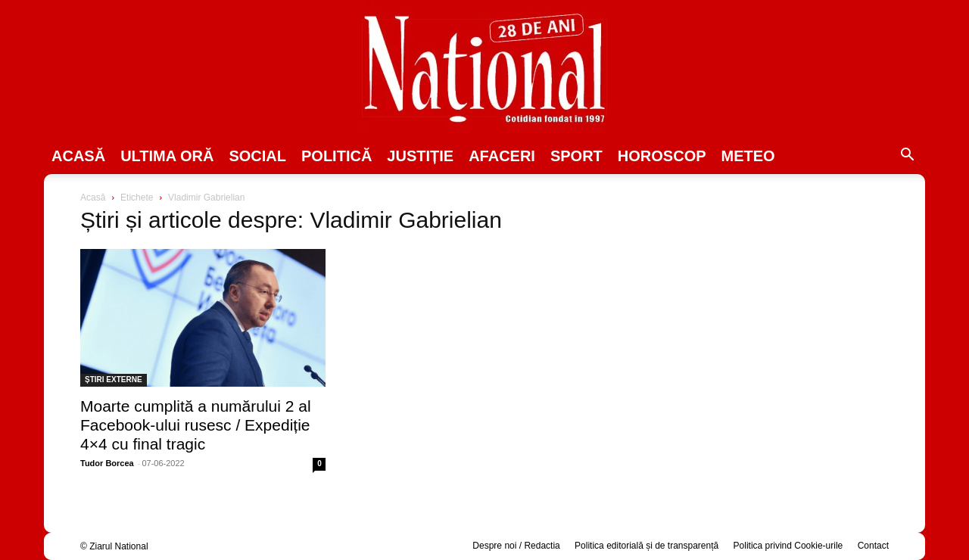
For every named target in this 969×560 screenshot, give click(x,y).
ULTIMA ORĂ (167, 156)
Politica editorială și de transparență (647, 546)
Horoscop (662, 156)
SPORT (576, 156)
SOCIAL (257, 156)
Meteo (748, 156)
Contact (873, 546)
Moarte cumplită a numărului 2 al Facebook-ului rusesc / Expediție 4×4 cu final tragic (196, 425)
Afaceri (502, 156)
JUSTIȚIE (420, 156)
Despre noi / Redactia (516, 546)
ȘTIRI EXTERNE (114, 380)
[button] (907, 157)
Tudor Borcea (107, 463)
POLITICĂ (337, 156)
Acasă (78, 156)
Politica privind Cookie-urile (788, 546)
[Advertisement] (766, 307)
